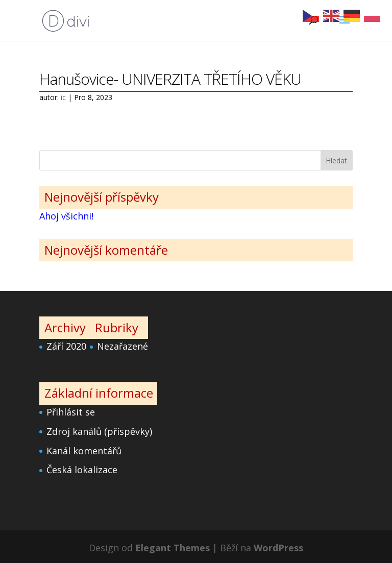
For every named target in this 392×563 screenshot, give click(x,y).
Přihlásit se (71, 412)
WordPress (278, 548)
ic (63, 97)
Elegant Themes (173, 548)
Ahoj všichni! (66, 216)
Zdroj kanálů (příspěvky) (99, 431)
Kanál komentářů (84, 451)
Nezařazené (122, 346)
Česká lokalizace (82, 470)
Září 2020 (66, 346)
